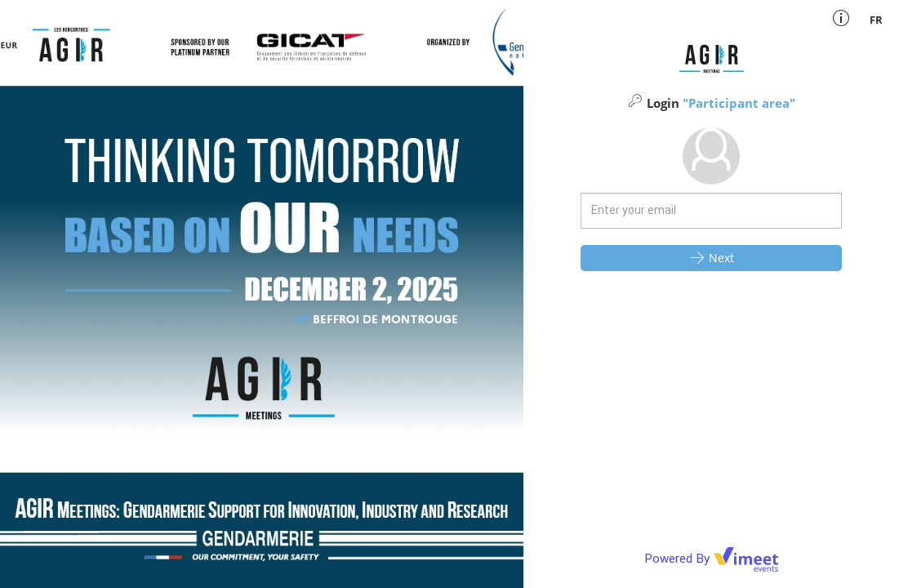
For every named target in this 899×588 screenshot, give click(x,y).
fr (876, 20)
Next (711, 257)
